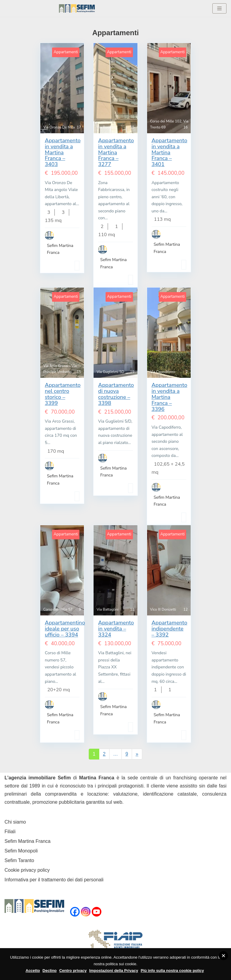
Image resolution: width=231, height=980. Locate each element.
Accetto (33, 971)
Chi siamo (15, 822)
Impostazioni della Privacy (114, 971)
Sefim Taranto (19, 860)
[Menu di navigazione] (219, 8)
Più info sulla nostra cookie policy (172, 971)
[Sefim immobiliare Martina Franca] (77, 8)
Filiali (10, 832)
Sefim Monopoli (21, 851)
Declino (49, 971)
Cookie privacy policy (27, 870)
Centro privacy (73, 971)
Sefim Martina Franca (28, 841)
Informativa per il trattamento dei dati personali (54, 880)
